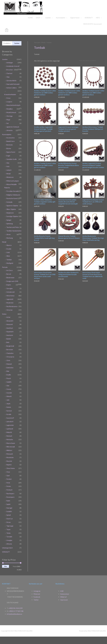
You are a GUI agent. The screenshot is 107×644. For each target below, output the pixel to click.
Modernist (10, 312)
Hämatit (9, 404)
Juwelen (48, 26)
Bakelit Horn (11, 148)
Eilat (8, 379)
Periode (5, 277)
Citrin (8, 369)
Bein (8, 351)
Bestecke (10, 151)
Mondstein (10, 464)
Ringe (8, 127)
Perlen (9, 492)
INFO (98, 26)
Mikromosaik (11, 453)
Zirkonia (9, 549)
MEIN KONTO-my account (93, 32)
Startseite (37, 50)
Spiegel (9, 228)
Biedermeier (11, 288)
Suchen (17, 51)
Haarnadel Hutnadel (13, 92)
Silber (8, 266)
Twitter (36, 604)
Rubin (8, 506)
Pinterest (37, 598)
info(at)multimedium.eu (15, 621)
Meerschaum (11, 450)
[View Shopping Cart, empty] (7, 38)
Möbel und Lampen (13, 187)
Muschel (9, 467)
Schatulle (10, 210)
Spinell (9, 520)
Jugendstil (10, 309)
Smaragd (9, 513)
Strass (9, 527)
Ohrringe (10, 123)
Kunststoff (10, 425)
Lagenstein (10, 432)
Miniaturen (10, 183)
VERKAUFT (89, 26)
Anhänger (10, 71)
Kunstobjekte (61, 26)
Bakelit (9, 348)
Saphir (9, 510)
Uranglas (10, 545)
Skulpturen (10, 221)
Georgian (10, 298)
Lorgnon (9, 109)
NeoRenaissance (12, 316)
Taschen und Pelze (13, 235)
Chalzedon (10, 362)
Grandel (9, 401)
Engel (8, 162)
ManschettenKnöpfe (14, 113)
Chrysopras (10, 365)
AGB (62, 596)
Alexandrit (10, 330)
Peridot (9, 485)
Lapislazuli (10, 436)
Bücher (9, 155)
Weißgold (10, 274)
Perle (8, 489)
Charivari (10, 81)
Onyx (8, 478)
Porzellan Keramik (13, 197)
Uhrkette (9, 137)
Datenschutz (65, 598)
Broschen (10, 78)
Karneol (9, 418)
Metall (9, 179)
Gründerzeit (11, 302)
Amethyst (10, 337)
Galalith (9, 390)
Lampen (9, 176)
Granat (9, 397)
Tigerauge (10, 531)
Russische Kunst (12, 207)
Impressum (64, 604)
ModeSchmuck (11, 120)
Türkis (9, 538)
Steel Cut (10, 524)
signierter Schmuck (13, 134)
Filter (6, 571)
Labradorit (10, 429)
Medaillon (10, 116)
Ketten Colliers (12, 95)
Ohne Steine (11, 475)
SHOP (38, 26)
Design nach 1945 (13, 291)
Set (8, 130)
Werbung (10, 249)
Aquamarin (10, 341)
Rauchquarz (10, 499)
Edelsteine (10, 376)
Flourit (9, 386)
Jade (8, 408)
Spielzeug (10, 232)
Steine (4, 323)
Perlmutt (9, 496)
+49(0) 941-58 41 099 (16, 613)
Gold (8, 263)
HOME (30, 26)
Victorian (10, 319)
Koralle (9, 422)
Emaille (9, 383)
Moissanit (10, 460)
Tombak (9, 270)
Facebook (37, 601)
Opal (8, 482)
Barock (9, 284)
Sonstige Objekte (12, 225)
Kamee (9, 415)
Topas (8, 535)
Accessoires (11, 144)
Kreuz (8, 105)
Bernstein (10, 358)
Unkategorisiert (8, 552)
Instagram (37, 596)
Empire (9, 295)
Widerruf (63, 601)
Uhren (8, 245)
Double (9, 259)
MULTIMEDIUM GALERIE (81, 11)
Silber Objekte (11, 217)
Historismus (11, 305)
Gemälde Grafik (12, 165)
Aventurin (10, 344)
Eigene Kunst (75, 26)
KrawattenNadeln (10, 102)
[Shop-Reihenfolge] (91, 69)
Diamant (9, 372)
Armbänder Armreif (13, 74)
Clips (8, 85)
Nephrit (9, 471)
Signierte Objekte (12, 214)
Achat (8, 326)
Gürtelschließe (12, 88)
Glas (8, 169)
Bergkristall (11, 355)
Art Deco (10, 281)
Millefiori (10, 457)
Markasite (10, 446)
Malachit (9, 439)
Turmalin (9, 542)
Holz (8, 172)
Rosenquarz (11, 503)
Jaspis (8, 411)
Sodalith (9, 517)
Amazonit (10, 334)
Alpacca (9, 256)
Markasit (10, 443)
